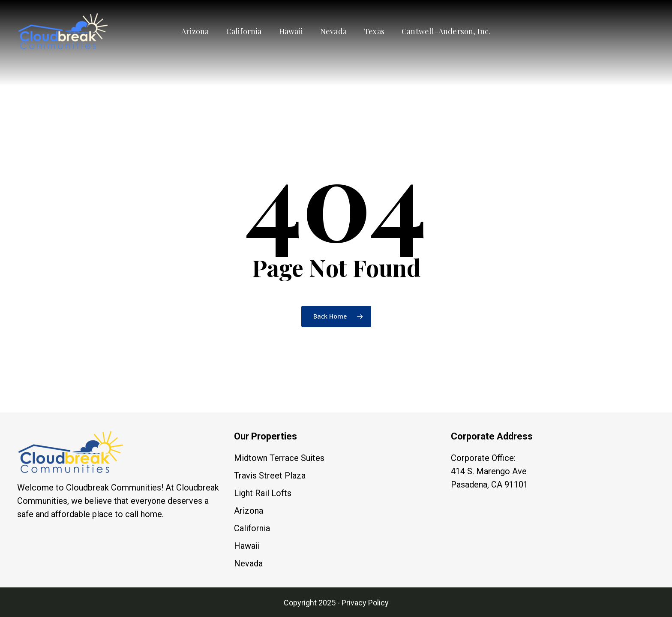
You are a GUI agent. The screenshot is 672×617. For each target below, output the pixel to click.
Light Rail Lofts (263, 493)
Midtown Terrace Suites (279, 458)
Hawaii (247, 546)
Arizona (249, 511)
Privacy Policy (365, 603)
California (252, 528)
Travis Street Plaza (270, 476)
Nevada (248, 563)
